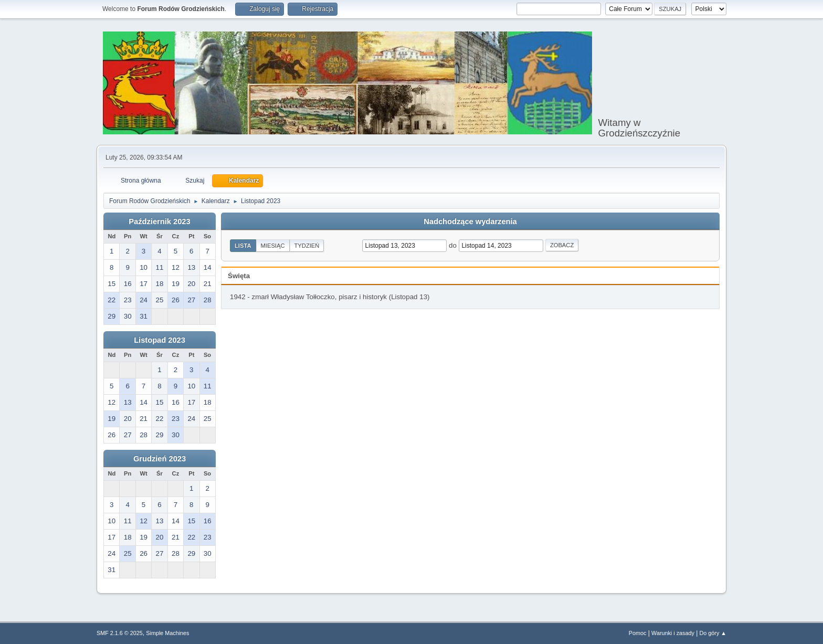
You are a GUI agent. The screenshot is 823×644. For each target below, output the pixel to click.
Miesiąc (273, 246)
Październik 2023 (159, 221)
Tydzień (307, 246)
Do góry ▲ (713, 633)
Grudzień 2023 (160, 459)
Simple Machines (167, 633)
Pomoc (638, 633)
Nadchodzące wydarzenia (470, 221)
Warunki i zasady (673, 633)
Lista (243, 246)
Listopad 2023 (160, 340)
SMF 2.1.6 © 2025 (120, 633)
